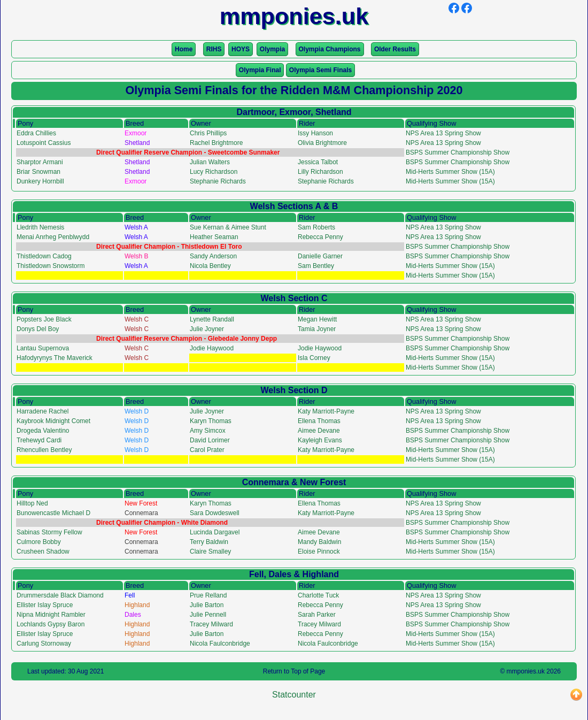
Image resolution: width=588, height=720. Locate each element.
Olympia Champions (330, 49)
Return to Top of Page (294, 671)
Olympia (272, 49)
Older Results (395, 49)
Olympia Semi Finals (320, 70)
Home (184, 49)
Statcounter (294, 695)
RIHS (214, 49)
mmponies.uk (526, 671)
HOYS (241, 49)
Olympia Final (260, 70)
